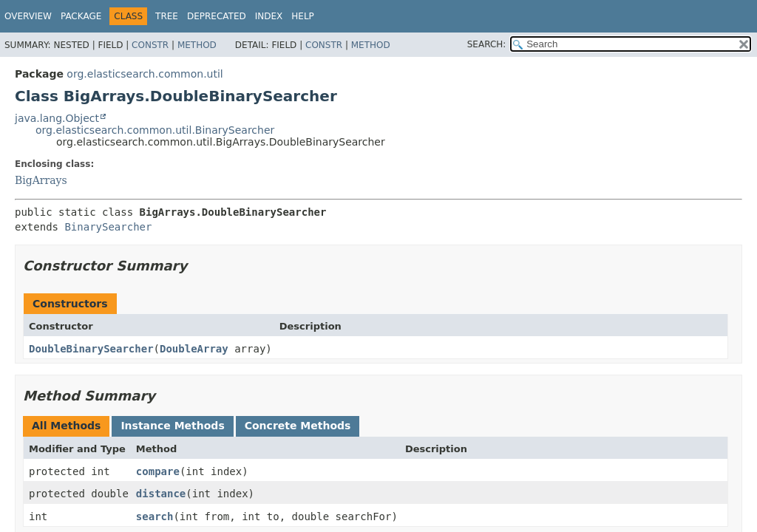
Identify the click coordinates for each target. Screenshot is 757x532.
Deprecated (217, 16)
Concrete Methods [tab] (298, 426)
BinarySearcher (108, 227)
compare (158, 471)
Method (197, 45)
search (155, 516)
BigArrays (41, 180)
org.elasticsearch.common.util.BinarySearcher (155, 130)
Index (269, 16)
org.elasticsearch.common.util (145, 74)
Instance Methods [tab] (172, 426)
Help (303, 16)
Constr (150, 45)
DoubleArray (194, 349)
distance (161, 494)
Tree (167, 16)
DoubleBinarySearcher (91, 349)
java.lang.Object (57, 118)
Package (81, 16)
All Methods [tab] (66, 426)
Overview (28, 16)
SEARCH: (487, 44)
